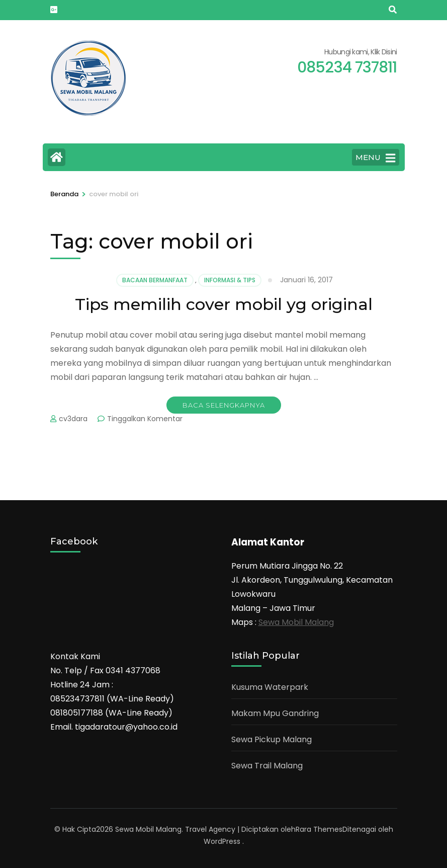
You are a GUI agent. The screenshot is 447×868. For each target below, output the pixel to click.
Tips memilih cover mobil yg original (224, 304)
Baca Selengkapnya (224, 405)
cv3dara (73, 419)
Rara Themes (319, 829)
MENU (375, 158)
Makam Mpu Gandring (275, 713)
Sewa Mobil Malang (296, 622)
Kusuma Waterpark (270, 687)
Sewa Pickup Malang (272, 739)
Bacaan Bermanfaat (155, 280)
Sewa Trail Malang (267, 766)
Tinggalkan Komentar (145, 419)
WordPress (222, 841)
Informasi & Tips (230, 280)
